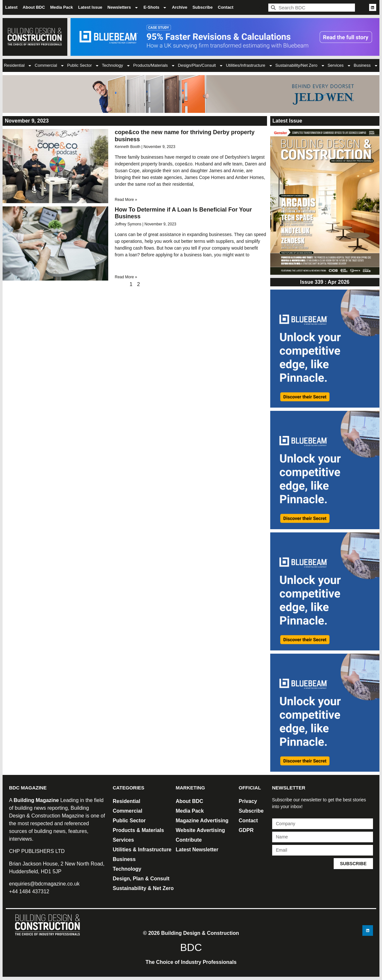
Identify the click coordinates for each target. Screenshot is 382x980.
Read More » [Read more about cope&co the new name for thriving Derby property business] (126, 200)
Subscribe (202, 7)
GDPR (246, 830)
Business (366, 66)
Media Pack (62, 7)
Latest (11, 7)
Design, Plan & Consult (141, 879)
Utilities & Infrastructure (142, 850)
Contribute (189, 840)
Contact (225, 7)
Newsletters (123, 8)
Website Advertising (201, 830)
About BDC (34, 7)
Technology (116, 66)
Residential (18, 66)
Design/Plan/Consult (201, 66)
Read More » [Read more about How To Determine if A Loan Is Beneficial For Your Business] (126, 277)
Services (339, 66)
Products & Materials (138, 830)
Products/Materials (154, 66)
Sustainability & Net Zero (143, 888)
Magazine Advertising (202, 821)
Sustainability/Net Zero (300, 66)
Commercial (50, 66)
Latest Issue (90, 7)
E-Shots (155, 8)
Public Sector (83, 66)
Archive (180, 7)
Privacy (248, 801)
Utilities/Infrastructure (249, 66)
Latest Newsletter (197, 850)
